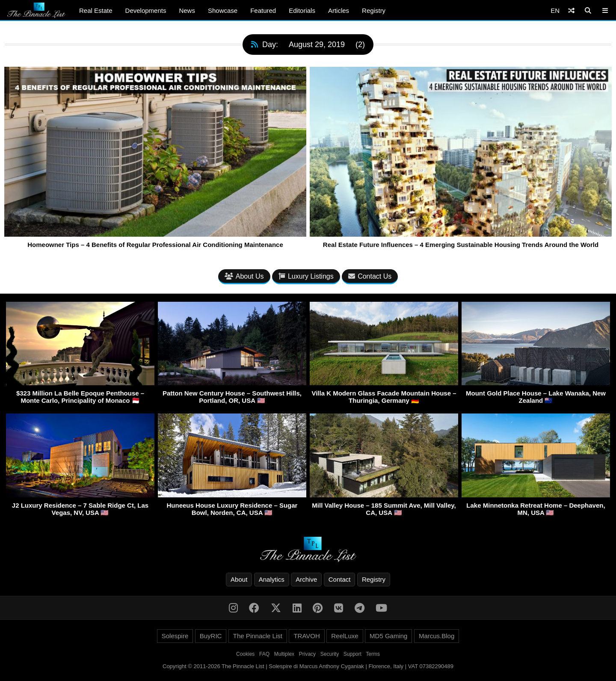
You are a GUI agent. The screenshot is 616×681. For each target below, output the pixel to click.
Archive (306, 579)
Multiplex (284, 654)
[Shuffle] (571, 10)
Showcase (223, 10)
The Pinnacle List (258, 636)
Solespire (175, 636)
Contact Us (370, 276)
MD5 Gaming (388, 636)
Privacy (307, 654)
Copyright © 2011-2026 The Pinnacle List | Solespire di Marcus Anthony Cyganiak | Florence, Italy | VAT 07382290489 (308, 666)
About (239, 579)
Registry (374, 10)
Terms (373, 654)
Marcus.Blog (437, 636)
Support (352, 654)
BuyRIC (211, 636)
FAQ (264, 654)
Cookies (245, 654)
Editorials (302, 10)
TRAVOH (307, 636)
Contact (340, 579)
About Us (244, 276)
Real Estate (96, 10)
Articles (339, 10)
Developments (146, 10)
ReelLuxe (345, 636)
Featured (263, 10)
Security (330, 654)
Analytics (272, 579)
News (187, 10)
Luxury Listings (306, 276)
